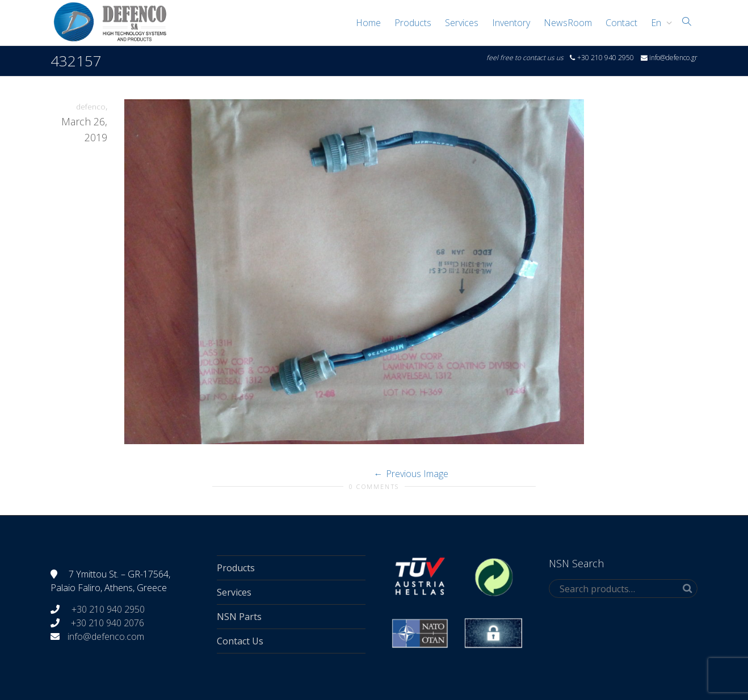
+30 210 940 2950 (107, 609)
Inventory (511, 23)
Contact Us (240, 641)
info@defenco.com (106, 636)
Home (368, 23)
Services (462, 23)
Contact (621, 23)
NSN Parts (239, 617)
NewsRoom (568, 23)
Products (413, 23)
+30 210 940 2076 (108, 623)
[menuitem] (659, 23)
